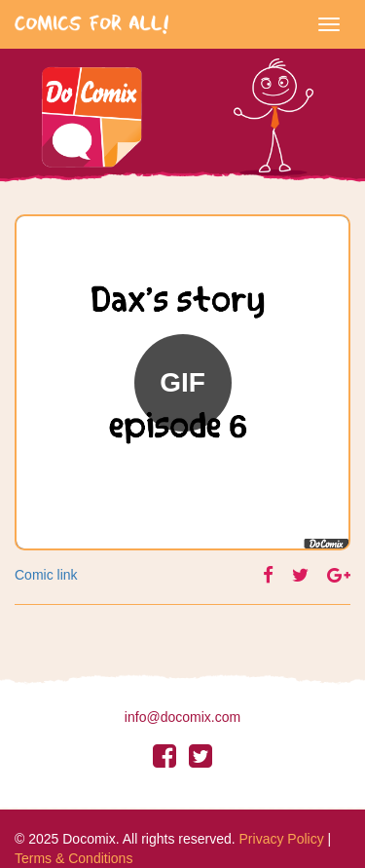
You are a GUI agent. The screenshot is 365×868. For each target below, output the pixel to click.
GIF (182, 382)
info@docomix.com (182, 717)
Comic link (46, 575)
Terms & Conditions (73, 858)
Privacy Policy (282, 839)
